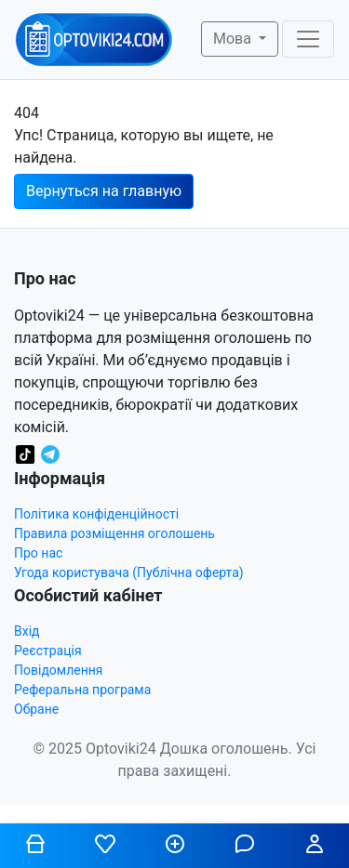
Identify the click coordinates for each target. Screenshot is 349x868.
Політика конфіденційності (96, 514)
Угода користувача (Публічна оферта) (129, 572)
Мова (234, 39)
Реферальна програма (82, 690)
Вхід (27, 631)
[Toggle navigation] (308, 39)
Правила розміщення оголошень (114, 533)
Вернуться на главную (104, 191)
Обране (36, 709)
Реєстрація (48, 651)
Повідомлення (59, 670)
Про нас (38, 553)
